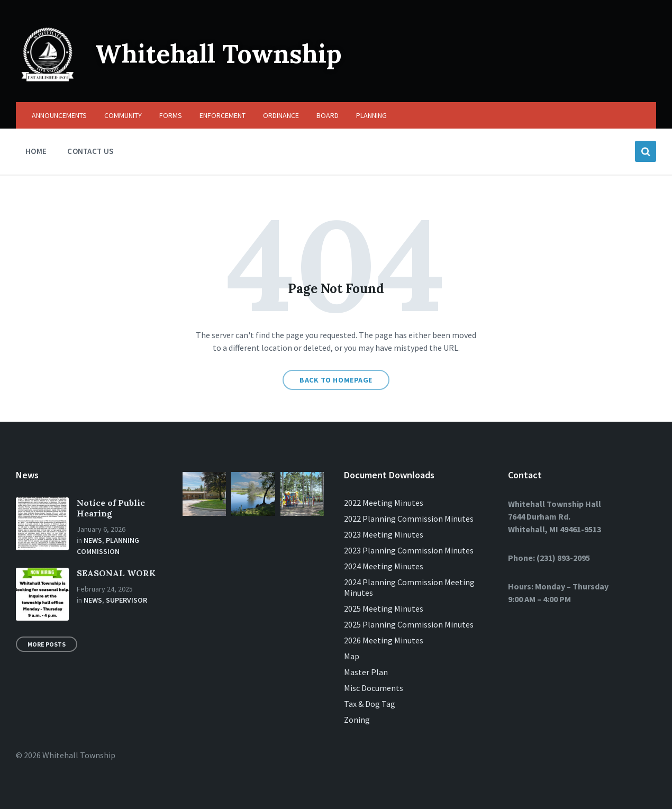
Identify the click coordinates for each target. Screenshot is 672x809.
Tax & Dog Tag (370, 704)
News (93, 540)
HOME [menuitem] (36, 151)
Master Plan (366, 672)
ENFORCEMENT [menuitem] (223, 115)
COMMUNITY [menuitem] (123, 115)
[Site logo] (48, 81)
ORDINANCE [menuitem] (281, 115)
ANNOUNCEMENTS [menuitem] (59, 115)
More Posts (47, 644)
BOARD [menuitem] (328, 115)
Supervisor (126, 600)
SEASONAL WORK (116, 573)
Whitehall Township (219, 54)
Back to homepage (336, 380)
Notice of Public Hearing (111, 508)
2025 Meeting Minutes (384, 608)
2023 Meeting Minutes (384, 534)
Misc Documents (374, 688)
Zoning (357, 720)
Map (352, 656)
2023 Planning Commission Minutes (409, 550)
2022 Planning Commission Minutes (409, 519)
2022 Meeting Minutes (384, 503)
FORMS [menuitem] (171, 115)
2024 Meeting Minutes (384, 566)
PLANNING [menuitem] (371, 115)
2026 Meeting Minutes (384, 640)
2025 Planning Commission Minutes (409, 624)
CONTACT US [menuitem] (90, 151)
